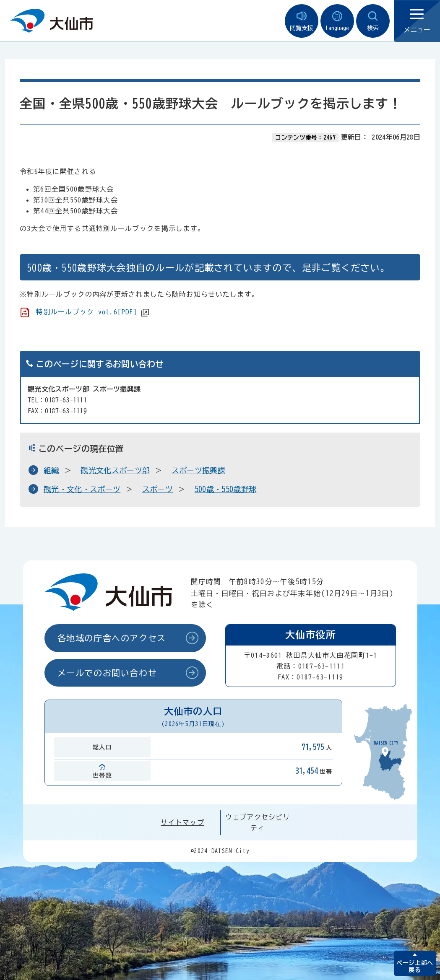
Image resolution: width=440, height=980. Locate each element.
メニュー (417, 21)
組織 (51, 470)
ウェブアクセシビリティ (258, 822)
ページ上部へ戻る (415, 966)
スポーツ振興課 (198, 470)
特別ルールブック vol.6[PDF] (86, 312)
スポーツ (158, 489)
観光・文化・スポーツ (82, 489)
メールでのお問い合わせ (107, 673)
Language (337, 21)
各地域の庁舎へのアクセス (112, 638)
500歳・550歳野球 (226, 489)
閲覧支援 (302, 21)
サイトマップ (182, 822)
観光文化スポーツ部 (115, 470)
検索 (373, 21)
